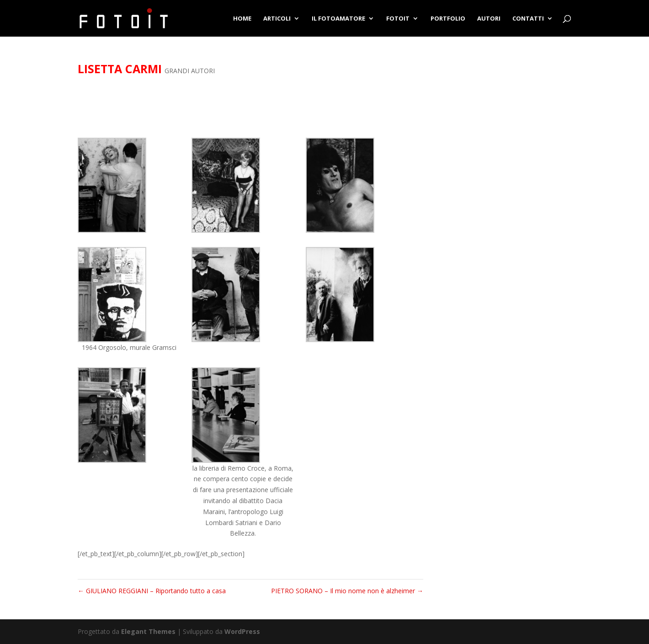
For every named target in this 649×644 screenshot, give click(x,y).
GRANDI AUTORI (190, 71)
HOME (242, 19)
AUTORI (489, 19)
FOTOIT (398, 19)
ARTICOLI (277, 19)
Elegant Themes (148, 631)
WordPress (242, 631)
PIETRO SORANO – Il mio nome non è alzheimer (347, 591)
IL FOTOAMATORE (338, 19)
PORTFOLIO (448, 19)
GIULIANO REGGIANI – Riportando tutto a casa (152, 591)
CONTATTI (528, 19)
